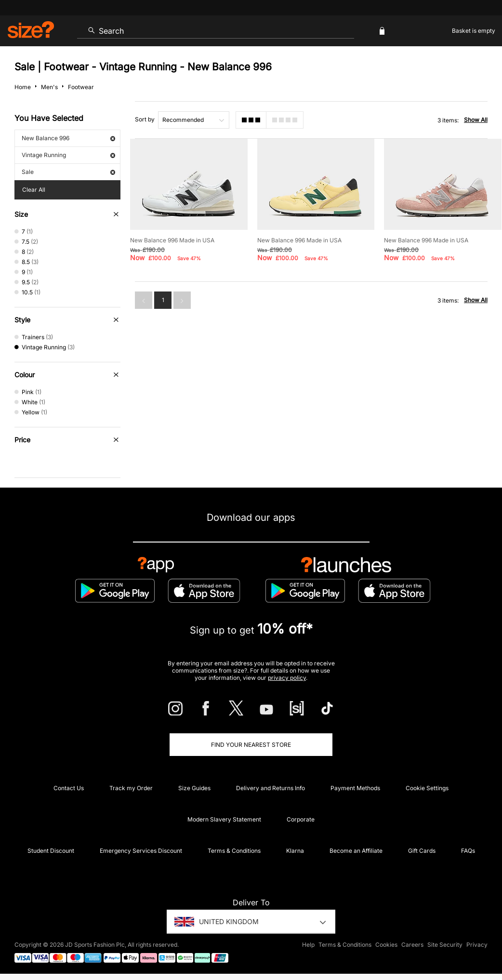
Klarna (295, 851)
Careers (412, 945)
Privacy (477, 945)
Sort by (145, 119)
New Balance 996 (68, 138)
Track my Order (131, 788)
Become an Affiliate (356, 851)
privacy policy (287, 678)
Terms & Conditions (234, 851)
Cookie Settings (427, 788)
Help (308, 945)
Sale (68, 172)
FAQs (468, 851)
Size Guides (194, 788)
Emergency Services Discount (141, 851)
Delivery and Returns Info (271, 788)
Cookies (386, 945)
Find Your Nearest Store (251, 745)
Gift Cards (422, 851)
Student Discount (51, 851)
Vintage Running (68, 155)
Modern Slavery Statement (224, 819)
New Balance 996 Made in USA (172, 240)
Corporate (301, 819)
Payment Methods (355, 788)
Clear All (34, 190)
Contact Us (69, 788)
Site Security (445, 945)
